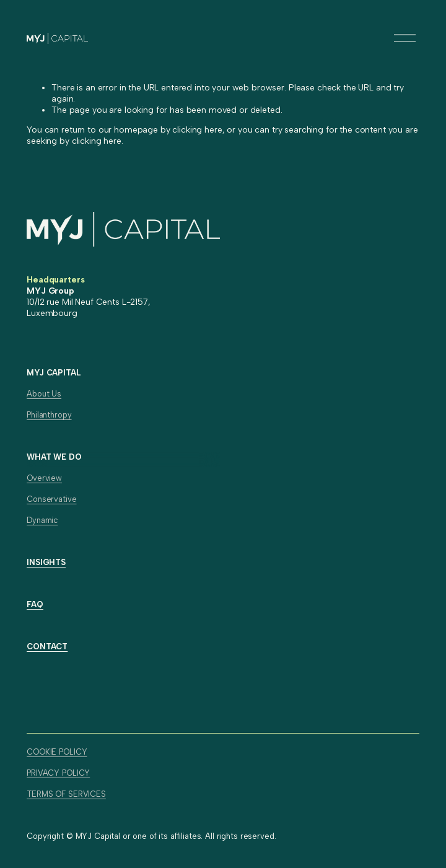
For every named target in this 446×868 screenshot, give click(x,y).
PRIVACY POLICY (58, 773)
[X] (61, 694)
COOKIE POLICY (57, 752)
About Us (44, 394)
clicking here (197, 130)
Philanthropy (49, 415)
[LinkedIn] (37, 694)
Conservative (51, 499)
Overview (44, 478)
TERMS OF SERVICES (66, 794)
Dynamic (42, 520)
